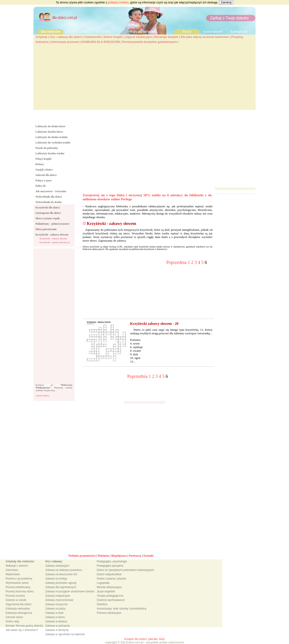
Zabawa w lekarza (56, 621)
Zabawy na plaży (55, 609)
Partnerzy (135, 556)
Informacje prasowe (65, 42)
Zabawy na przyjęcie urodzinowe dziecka (70, 591)
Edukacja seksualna (18, 609)
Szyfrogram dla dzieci (48, 213)
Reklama (103, 556)
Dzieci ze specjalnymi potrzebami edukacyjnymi (125, 570)
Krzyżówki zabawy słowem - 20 (154, 324)
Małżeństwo (13, 574)
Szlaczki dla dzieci (46, 175)
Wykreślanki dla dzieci (49, 197)
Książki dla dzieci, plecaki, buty (144, 639)
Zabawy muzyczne (56, 604)
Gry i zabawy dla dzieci (66, 37)
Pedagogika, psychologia (112, 561)
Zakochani (12, 570)
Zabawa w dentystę (57, 630)
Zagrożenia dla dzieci (18, 604)
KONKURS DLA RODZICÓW (101, 42)
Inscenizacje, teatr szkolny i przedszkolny (122, 609)
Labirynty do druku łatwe (50, 126)
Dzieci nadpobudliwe (109, 574)
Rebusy (40, 164)
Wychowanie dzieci (17, 583)
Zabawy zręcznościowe (59, 600)
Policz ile (41, 186)
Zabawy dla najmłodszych (61, 587)
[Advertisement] (144, 78)
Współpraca (119, 556)
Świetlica (102, 604)
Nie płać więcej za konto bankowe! (205, 37)
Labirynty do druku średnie (52, 137)
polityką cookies (118, 2)
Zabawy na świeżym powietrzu (64, 570)
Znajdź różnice (44, 170)
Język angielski (106, 591)
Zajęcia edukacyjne (139, 37)
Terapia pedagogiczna (110, 596)
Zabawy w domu (55, 617)
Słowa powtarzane (46, 229)
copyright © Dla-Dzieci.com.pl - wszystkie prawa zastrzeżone (145, 642)
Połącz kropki (43, 159)
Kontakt (148, 556)
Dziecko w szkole (16, 600)
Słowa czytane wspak (48, 218)
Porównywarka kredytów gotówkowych (150, 42)
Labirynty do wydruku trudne (53, 143)
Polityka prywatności (82, 556)
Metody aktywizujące (109, 587)
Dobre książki (113, 37)
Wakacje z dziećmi (17, 566)
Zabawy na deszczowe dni (61, 574)
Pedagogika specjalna (110, 566)
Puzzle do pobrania (47, 148)
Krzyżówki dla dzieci (48, 208)
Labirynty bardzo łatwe (49, 132)
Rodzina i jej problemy (19, 579)
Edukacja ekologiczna (19, 613)
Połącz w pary (44, 180)
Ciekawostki (93, 37)
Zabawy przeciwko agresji (61, 583)
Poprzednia (177, 262)
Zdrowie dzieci (14, 617)
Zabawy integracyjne (58, 596)
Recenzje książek (166, 37)
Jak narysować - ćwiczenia (51, 191)
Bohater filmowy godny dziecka (24, 626)
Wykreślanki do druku (49, 202)
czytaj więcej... (43, 395)
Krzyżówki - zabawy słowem (52, 235)
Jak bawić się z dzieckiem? (22, 630)
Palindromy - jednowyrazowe (52, 224)
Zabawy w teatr (54, 613)
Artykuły (42, 37)
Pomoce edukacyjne (109, 613)
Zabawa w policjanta (57, 626)
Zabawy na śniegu (56, 579)
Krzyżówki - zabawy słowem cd (55, 242)
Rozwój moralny (15, 596)
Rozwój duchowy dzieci (20, 591)
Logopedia (103, 583)
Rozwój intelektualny (18, 587)
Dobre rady (12, 621)
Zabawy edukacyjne (57, 566)
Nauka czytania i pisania (111, 579)
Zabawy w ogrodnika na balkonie (65, 634)
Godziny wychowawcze (111, 600)
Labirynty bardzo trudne (50, 153)
